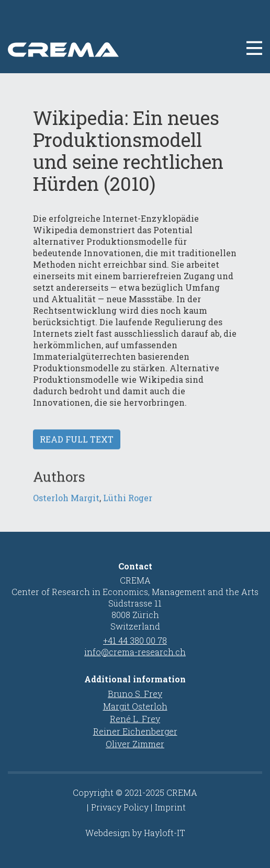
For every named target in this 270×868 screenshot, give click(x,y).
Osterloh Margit (66, 506)
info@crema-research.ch (135, 652)
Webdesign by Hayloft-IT (135, 833)
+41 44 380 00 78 (135, 640)
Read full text (77, 447)
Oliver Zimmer (135, 744)
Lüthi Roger (128, 506)
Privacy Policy (120, 807)
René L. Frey (135, 719)
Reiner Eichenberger (135, 731)
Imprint (170, 807)
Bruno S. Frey (135, 694)
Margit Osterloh (135, 706)
